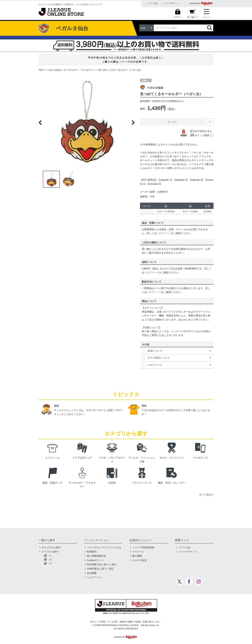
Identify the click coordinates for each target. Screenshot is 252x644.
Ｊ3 (50, 563)
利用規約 (92, 552)
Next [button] (133, 123)
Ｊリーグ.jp (152, 3)
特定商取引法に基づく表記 (101, 564)
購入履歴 (137, 556)
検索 (210, 28)
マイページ (138, 552)
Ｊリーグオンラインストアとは (104, 547)
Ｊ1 (50, 555)
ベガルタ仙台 (54, 70)
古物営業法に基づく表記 (100, 569)
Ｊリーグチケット (171, 3)
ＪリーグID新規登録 (143, 547)
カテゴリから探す (51, 547)
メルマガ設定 (140, 560)
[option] (87, 123)
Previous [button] (40, 123)
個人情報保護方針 (97, 556)
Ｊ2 (50, 560)
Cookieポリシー (96, 560)
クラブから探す (50, 552)
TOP (41, 70)
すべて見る (205, 495)
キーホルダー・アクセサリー (80, 70)
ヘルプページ (164, 233)
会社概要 (92, 573)
